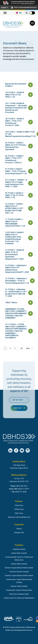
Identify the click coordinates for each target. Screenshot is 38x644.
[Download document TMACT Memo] (31, 303)
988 (20, 13)
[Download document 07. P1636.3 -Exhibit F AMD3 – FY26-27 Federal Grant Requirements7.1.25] (31, 171)
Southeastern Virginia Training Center (19, 590)
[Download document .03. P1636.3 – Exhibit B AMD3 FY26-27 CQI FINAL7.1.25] (31, 95)
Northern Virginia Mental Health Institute (19, 568)
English (5, 8)
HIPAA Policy (19, 509)
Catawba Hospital (19, 549)
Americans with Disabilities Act (19, 517)
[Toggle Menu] (32, 23)
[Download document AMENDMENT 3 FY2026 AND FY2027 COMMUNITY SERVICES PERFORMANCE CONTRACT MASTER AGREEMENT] (31, 313)
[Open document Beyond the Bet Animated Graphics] (31, 85)
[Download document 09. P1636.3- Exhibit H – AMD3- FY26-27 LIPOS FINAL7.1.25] (31, 195)
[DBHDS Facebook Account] (16, 450)
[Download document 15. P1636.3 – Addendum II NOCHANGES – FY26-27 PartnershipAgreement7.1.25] (32, 281)
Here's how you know (27, 3)
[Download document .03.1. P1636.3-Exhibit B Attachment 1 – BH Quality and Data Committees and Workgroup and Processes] (31, 108)
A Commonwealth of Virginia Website (23, 2)
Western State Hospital (19, 586)
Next (28, 348)
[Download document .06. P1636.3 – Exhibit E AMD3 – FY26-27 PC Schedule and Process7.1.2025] (31, 122)
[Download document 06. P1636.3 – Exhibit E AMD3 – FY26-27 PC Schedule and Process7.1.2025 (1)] (31, 159)
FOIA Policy (19, 505)
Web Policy (19, 513)
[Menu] (5, 13)
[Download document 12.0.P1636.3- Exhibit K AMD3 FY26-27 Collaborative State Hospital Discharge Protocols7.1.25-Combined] (31, 238)
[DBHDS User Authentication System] (19, 619)
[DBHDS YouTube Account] (22, 450)
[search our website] (27, 13)
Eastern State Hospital (19, 564)
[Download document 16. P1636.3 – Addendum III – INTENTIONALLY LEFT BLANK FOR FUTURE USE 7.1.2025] (31, 293)
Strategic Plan (19, 533)
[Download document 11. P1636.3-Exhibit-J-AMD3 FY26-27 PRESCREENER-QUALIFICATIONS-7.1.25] (31, 223)
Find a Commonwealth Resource (24, 8)
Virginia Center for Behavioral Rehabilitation (19, 598)
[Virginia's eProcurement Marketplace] (9, 619)
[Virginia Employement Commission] (28, 619)
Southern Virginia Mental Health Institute (19, 576)
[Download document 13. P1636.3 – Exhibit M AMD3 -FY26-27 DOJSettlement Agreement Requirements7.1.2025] (31, 254)
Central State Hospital (19, 553)
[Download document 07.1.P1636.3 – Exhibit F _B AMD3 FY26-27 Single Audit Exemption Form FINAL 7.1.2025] (31, 183)
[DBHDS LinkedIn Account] (10, 450)
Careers (19, 529)
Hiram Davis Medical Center (19, 594)
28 (21, 348)
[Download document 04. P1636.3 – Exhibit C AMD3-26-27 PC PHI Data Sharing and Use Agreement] (31, 146)
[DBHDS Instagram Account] (28, 450)
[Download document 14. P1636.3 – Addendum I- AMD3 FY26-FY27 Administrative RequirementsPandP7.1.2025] (32, 269)
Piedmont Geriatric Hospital (19, 572)
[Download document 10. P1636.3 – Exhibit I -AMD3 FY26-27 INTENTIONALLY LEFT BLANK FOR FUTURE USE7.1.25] (31, 208)
